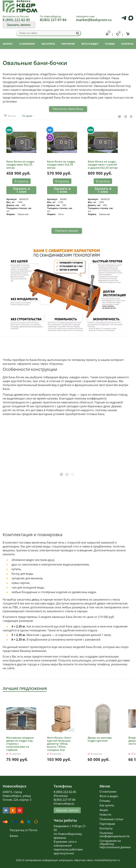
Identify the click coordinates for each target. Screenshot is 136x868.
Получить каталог (67, 231)
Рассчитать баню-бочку (68, 109)
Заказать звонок (19, 25)
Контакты (106, 828)
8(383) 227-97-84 (53, 20)
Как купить (107, 805)
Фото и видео (109, 796)
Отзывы (105, 801)
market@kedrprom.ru (94, 20)
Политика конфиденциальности (114, 835)
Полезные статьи (111, 819)
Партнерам (107, 824)
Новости (105, 815)
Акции (104, 810)
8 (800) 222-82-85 (16, 20)
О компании (108, 792)
